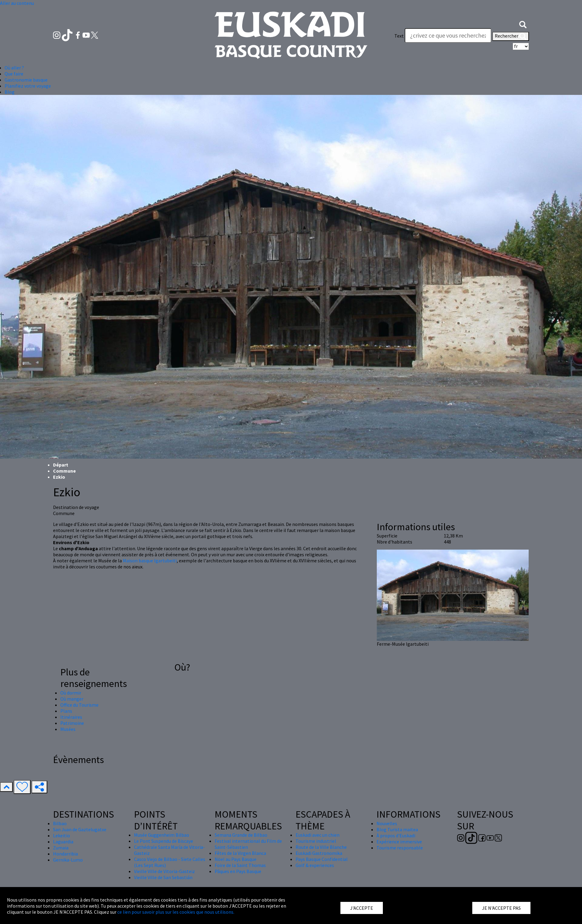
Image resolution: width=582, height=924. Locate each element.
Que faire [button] (14, 74)
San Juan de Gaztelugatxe (80, 829)
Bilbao (60, 823)
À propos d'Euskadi (396, 835)
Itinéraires (71, 717)
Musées (68, 729)
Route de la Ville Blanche (321, 847)
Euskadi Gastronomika (319, 853)
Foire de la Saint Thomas (240, 865)
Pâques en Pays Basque (238, 871)
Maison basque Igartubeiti (150, 561)
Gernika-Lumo (68, 860)
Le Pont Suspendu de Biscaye (164, 841)
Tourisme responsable (400, 848)
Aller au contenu (17, 3)
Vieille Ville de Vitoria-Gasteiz (164, 871)
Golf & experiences (315, 865)
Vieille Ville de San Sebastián (163, 877)
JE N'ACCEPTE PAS (501, 908)
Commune (64, 471)
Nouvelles (387, 823)
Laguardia (63, 842)
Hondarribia (65, 854)
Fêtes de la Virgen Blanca (240, 853)
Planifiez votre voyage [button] (28, 86)
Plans (66, 711)
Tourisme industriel (316, 841)
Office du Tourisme (79, 705)
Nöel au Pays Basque (236, 859)
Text (399, 36)
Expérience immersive (399, 842)
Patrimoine (72, 723)
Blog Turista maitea (397, 829)
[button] (523, 24)
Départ (61, 465)
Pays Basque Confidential (322, 859)
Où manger (72, 699)
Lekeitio (62, 835)
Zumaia (61, 848)
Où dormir (71, 693)
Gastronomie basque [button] (26, 80)
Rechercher (511, 36)
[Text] (448, 35)
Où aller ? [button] (14, 68)
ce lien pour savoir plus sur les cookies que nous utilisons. (176, 912)
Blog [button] (10, 92)
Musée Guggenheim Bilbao (162, 835)
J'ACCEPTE (362, 908)
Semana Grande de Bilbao (241, 835)
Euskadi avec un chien (318, 835)
